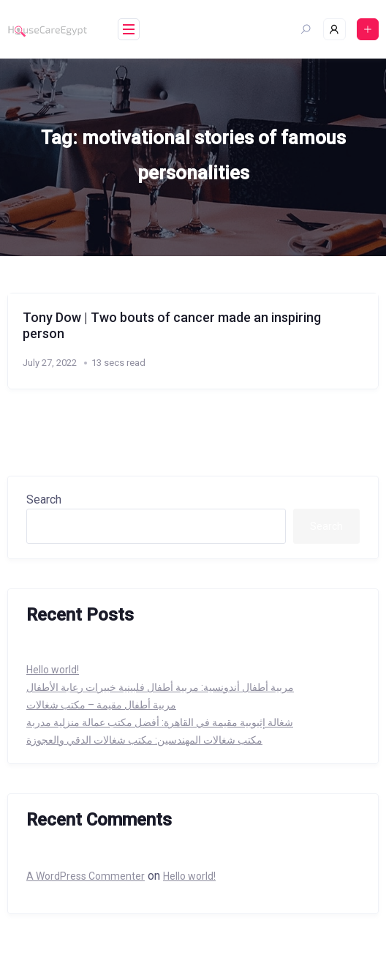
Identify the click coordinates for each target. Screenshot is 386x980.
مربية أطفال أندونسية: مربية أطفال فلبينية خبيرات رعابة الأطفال (160, 687)
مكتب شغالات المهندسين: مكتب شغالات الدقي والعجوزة (144, 740)
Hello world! (53, 670)
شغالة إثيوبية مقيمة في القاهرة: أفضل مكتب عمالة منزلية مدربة (160, 722)
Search (44, 500)
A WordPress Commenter (86, 876)
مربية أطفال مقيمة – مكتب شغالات (101, 705)
